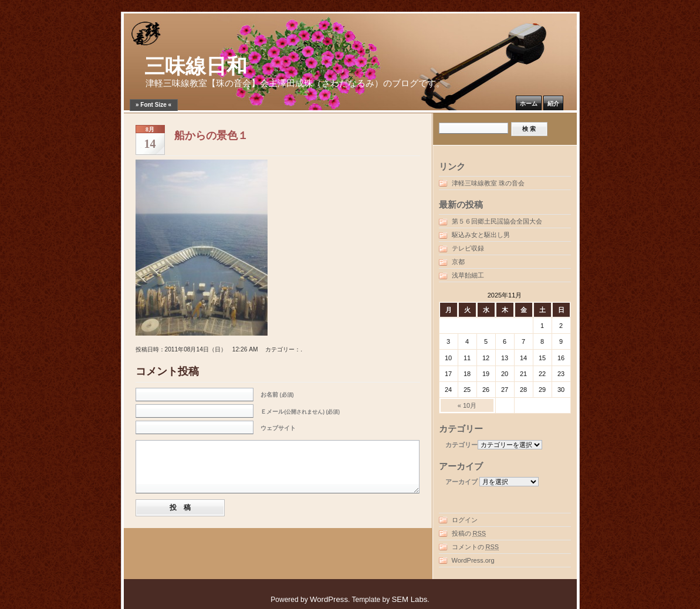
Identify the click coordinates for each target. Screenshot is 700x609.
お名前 (277, 395)
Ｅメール (300, 412)
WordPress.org (473, 560)
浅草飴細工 (468, 275)
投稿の (469, 533)
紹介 (553, 104)
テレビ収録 (468, 248)
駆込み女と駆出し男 (481, 235)
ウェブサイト (278, 428)
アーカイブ (461, 482)
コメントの (476, 547)
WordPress (329, 599)
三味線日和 (196, 67)
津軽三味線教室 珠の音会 (488, 183)
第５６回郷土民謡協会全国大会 (497, 221)
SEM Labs (409, 599)
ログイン (465, 520)
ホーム (529, 104)
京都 (458, 262)
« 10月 (467, 405)
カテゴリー (461, 445)
